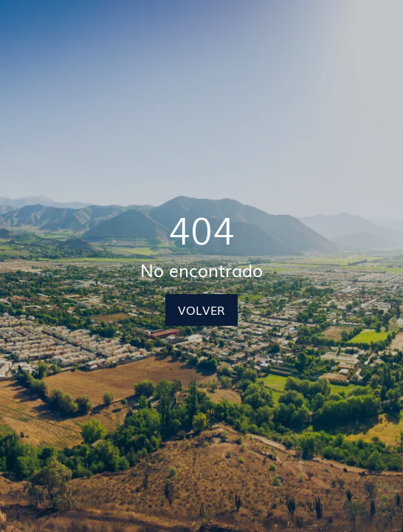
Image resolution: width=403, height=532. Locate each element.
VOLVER (201, 310)
